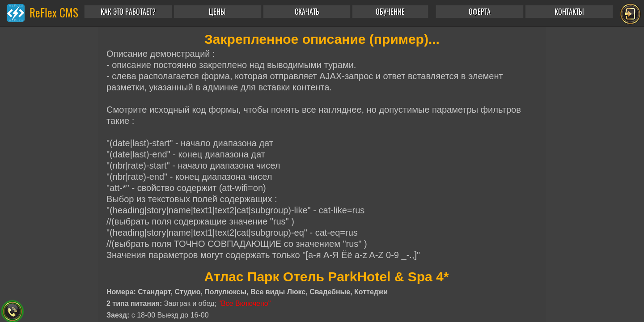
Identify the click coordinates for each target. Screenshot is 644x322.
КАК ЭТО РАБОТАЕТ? (128, 12)
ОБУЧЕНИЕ (390, 12)
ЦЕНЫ (217, 12)
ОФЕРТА (480, 12)
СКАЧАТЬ (307, 12)
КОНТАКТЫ (569, 12)
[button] (392, 12)
